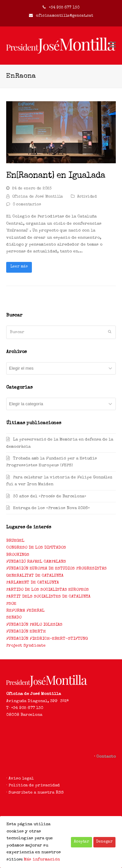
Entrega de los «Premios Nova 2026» (51, 508)
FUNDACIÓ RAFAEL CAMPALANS (36, 562)
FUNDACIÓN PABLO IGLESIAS (34, 625)
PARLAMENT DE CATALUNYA (33, 583)
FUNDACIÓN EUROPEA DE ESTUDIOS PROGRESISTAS (56, 569)
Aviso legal (21, 779)
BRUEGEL (15, 541)
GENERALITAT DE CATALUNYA (35, 576)
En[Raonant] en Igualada (56, 176)
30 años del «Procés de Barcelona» (50, 497)
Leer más (19, 267)
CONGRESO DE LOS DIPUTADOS (36, 548)
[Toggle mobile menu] (112, 46)
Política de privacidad (34, 786)
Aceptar (81, 842)
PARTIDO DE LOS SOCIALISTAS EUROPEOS (47, 590)
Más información (42, 860)
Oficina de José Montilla (38, 197)
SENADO (14, 618)
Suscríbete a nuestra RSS (36, 793)
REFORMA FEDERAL (25, 611)
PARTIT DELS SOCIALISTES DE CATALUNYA (48, 597)
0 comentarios (27, 205)
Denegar (104, 842)
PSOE (11, 604)
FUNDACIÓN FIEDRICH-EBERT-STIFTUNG (47, 639)
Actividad (87, 197)
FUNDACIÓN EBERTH (26, 632)
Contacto (106, 757)
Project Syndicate (26, 646)
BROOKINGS (18, 555)
